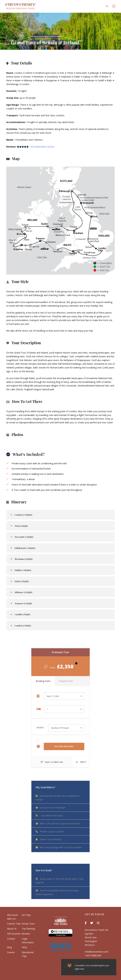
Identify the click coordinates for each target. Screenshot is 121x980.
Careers (11, 952)
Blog (9, 947)
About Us (12, 929)
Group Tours (28, 924)
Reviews (26, 934)
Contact (11, 939)
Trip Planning (28, 929)
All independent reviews (43, 147)
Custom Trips (14, 924)
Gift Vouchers (14, 934)
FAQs (24, 947)
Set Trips (26, 915)
